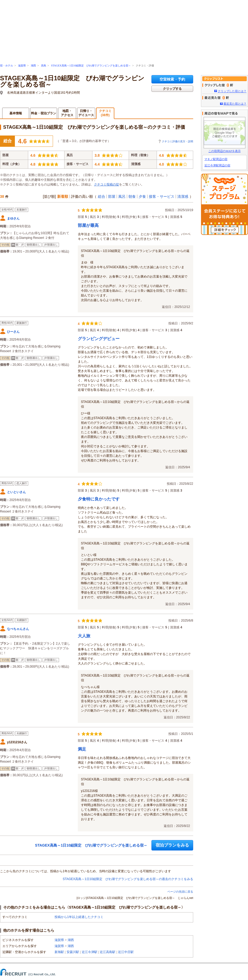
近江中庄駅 (126, 952)
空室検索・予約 (172, 79)
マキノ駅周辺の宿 (216, 159)
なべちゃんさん (18, 629)
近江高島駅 (108, 952)
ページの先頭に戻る (180, 892)
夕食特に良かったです (99, 499)
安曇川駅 (73, 952)
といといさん (16, 492)
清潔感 (183, 196)
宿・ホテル (7, 66)
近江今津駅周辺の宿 (217, 165)
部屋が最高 (88, 225)
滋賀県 (22, 66)
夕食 (142, 196)
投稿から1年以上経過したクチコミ (79, 917)
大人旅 (84, 636)
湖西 (33, 66)
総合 (102, 196)
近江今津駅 (90, 952)
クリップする (172, 89)
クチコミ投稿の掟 (107, 184)
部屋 (112, 196)
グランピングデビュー (99, 339)
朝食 (132, 196)
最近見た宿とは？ (235, 104)
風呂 (122, 196)
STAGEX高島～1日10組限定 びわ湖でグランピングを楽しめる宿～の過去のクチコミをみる (128, 879)
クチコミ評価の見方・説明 (178, 141)
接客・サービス (162, 196)
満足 (82, 749)
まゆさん (13, 218)
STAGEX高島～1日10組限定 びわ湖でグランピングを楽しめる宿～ (91, 66)
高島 (44, 66)
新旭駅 (59, 952)
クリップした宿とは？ (232, 91)
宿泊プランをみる (172, 845)
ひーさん (13, 332)
